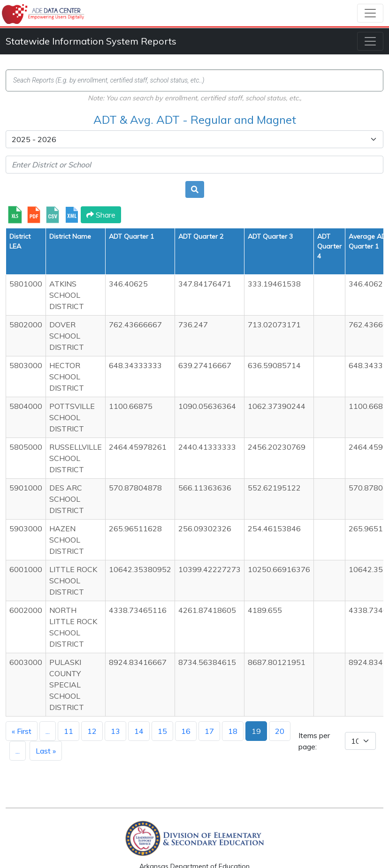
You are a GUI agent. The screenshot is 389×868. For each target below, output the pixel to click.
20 (280, 731)
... (48, 731)
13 (115, 731)
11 (69, 731)
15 (162, 731)
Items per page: (314, 741)
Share (101, 215)
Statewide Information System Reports (91, 41)
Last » (46, 751)
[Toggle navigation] (370, 13)
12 (92, 731)
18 (233, 731)
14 (139, 731)
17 (209, 731)
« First (22, 731)
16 (186, 731)
